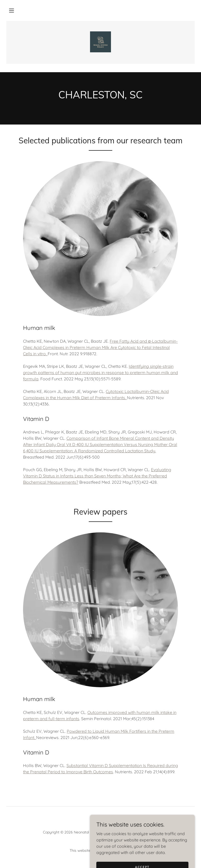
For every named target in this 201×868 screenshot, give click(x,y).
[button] (12, 10)
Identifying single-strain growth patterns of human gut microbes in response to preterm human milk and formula (100, 373)
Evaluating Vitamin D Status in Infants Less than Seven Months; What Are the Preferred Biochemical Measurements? (97, 476)
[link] (100, 42)
